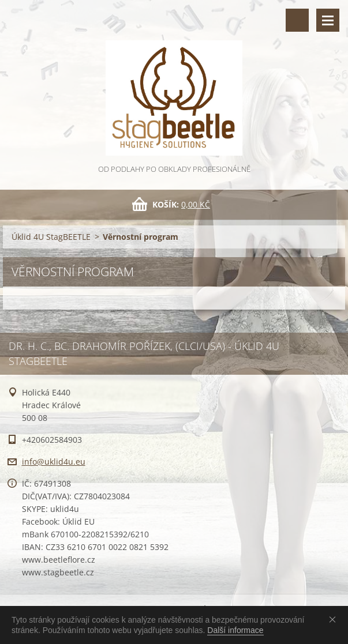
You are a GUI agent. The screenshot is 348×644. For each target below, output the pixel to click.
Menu (328, 20)
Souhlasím (335, 619)
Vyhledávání (297, 20)
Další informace (235, 630)
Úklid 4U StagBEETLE (51, 237)
